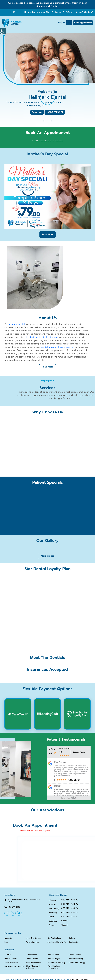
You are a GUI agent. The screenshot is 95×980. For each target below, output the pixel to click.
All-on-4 (8, 955)
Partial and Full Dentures (15, 966)
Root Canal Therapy (77, 962)
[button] (45, 121)
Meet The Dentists (34, 938)
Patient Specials (33, 942)
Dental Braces (53, 955)
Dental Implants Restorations (54, 967)
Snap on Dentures (34, 962)
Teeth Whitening (76, 958)
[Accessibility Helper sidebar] (3, 31)
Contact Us (74, 942)
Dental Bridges (54, 958)
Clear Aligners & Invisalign (33, 967)
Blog (6, 942)
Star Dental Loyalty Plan (57, 942)
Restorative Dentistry (56, 962)
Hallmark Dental (16, 324)
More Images (48, 555)
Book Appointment (83, 23)
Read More (48, 366)
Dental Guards (75, 955)
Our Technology (54, 938)
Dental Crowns (32, 958)
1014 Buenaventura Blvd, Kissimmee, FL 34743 (50, 12)
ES (64, 23)
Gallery (72, 938)
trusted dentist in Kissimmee (42, 337)
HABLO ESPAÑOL (55, 112)
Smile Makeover (11, 962)
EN (59, 23)
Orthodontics (32, 955)
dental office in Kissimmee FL (57, 347)
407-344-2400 (86, 12)
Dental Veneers (11, 958)
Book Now (37, 112)
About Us (8, 938)
